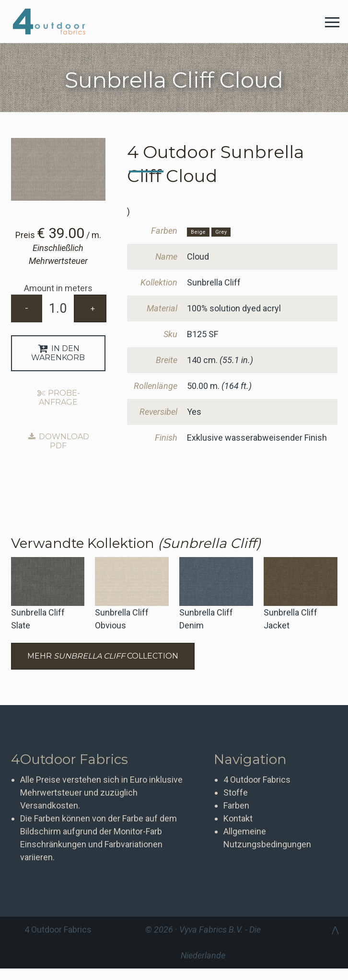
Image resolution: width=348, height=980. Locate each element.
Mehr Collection (103, 656)
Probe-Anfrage (58, 398)
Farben (236, 805)
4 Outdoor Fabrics (56, 22)
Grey (221, 232)
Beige (198, 232)
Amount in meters (58, 288)
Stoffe (236, 792)
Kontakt (238, 818)
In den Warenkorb (58, 353)
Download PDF (58, 441)
